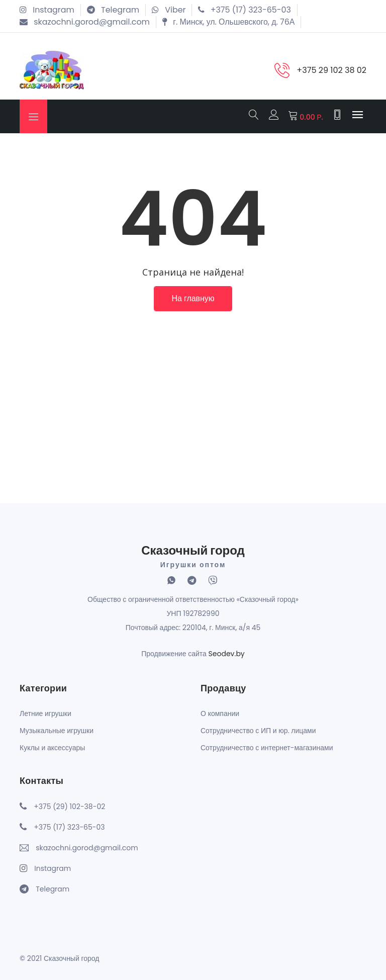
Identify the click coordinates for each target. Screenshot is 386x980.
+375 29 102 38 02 (331, 70)
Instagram (53, 868)
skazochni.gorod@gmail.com (87, 847)
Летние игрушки (45, 713)
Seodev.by (227, 654)
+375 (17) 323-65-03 (69, 827)
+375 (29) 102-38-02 (69, 806)
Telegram (53, 888)
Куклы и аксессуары (52, 747)
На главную (193, 299)
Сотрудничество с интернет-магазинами (267, 747)
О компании (220, 713)
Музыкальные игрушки (57, 730)
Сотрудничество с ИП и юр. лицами (258, 730)
